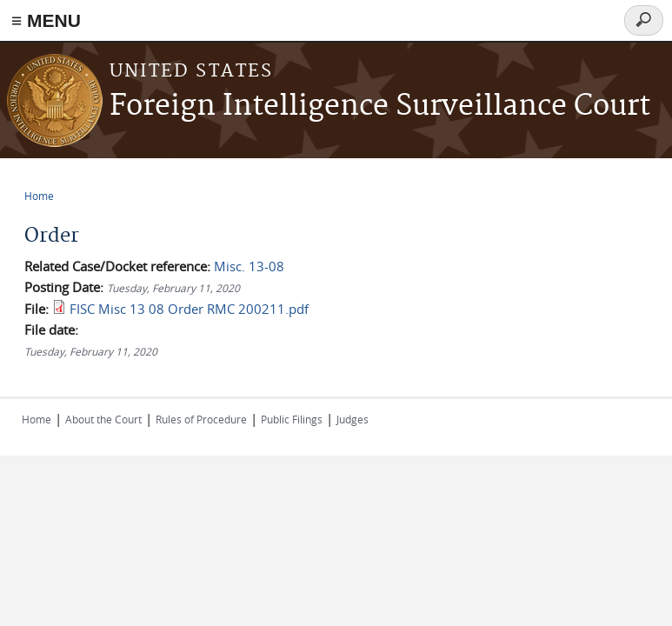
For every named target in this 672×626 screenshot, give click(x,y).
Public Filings (292, 419)
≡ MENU (46, 20)
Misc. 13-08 (249, 266)
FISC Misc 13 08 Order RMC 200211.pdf (189, 309)
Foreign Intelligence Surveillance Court (380, 107)
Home (39, 196)
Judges (353, 419)
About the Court (103, 419)
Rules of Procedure (201, 419)
